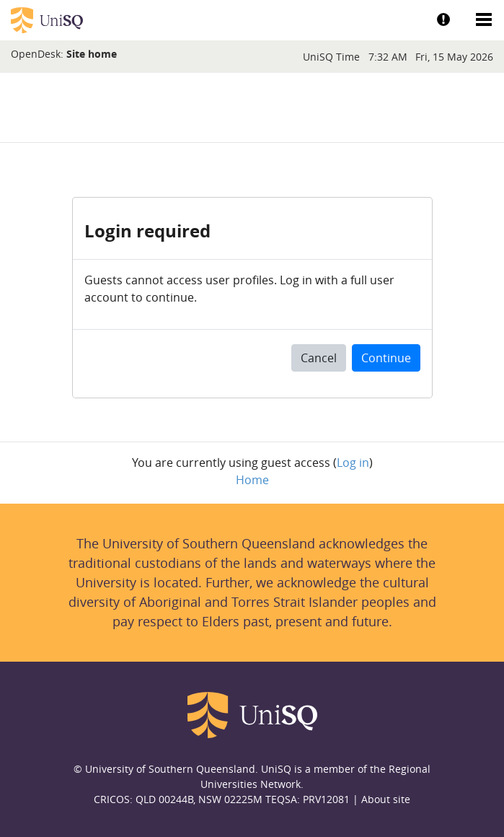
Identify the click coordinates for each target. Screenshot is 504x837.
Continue (386, 358)
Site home (92, 54)
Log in (353, 463)
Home (252, 480)
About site (386, 799)
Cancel (319, 358)
